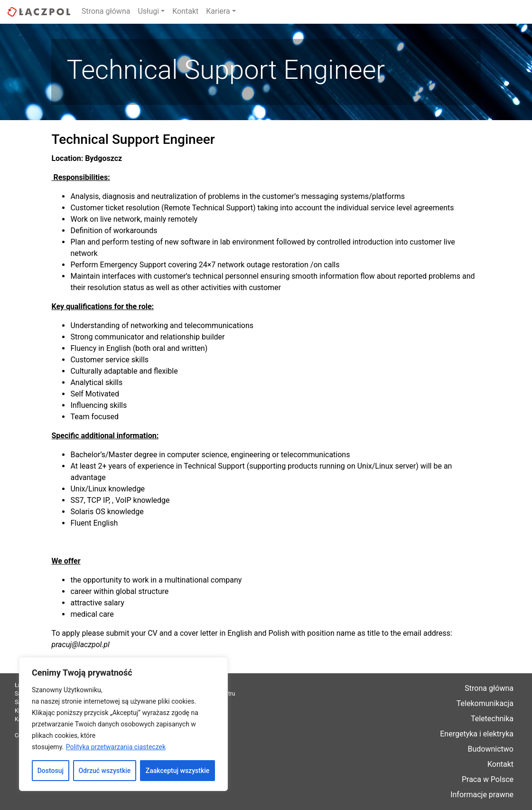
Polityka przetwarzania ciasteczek (116, 747)
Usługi (148, 11)
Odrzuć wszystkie (104, 771)
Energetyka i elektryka (477, 734)
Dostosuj (51, 771)
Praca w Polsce (488, 779)
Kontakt (185, 11)
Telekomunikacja (485, 703)
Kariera (218, 11)
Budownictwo (491, 749)
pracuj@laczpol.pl (80, 645)
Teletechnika (492, 719)
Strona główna (106, 11)
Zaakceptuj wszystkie (178, 771)
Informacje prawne (482, 795)
